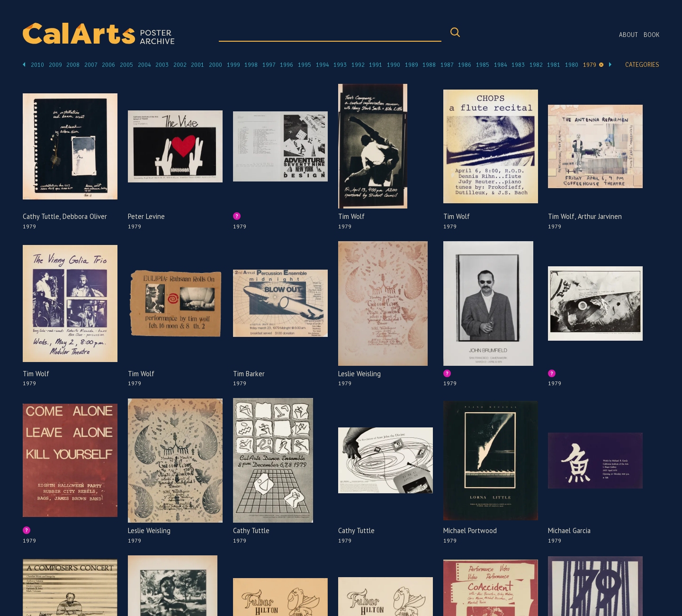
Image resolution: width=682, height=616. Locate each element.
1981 (554, 65)
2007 (91, 65)
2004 (144, 65)
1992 (358, 65)
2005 (126, 65)
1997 (269, 65)
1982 (536, 65)
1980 (572, 65)
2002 (180, 65)
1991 (376, 65)
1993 (340, 65)
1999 (233, 65)
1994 (323, 65)
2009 (55, 65)
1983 (518, 65)
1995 (305, 65)
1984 (501, 65)
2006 (108, 65)
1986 (465, 65)
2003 (162, 65)
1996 (287, 65)
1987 (447, 65)
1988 (429, 65)
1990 (394, 65)
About (628, 35)
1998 (251, 65)
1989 (412, 65)
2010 (37, 65)
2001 (197, 65)
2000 (215, 65)
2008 (73, 65)
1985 (483, 65)
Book (651, 35)
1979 (590, 65)
